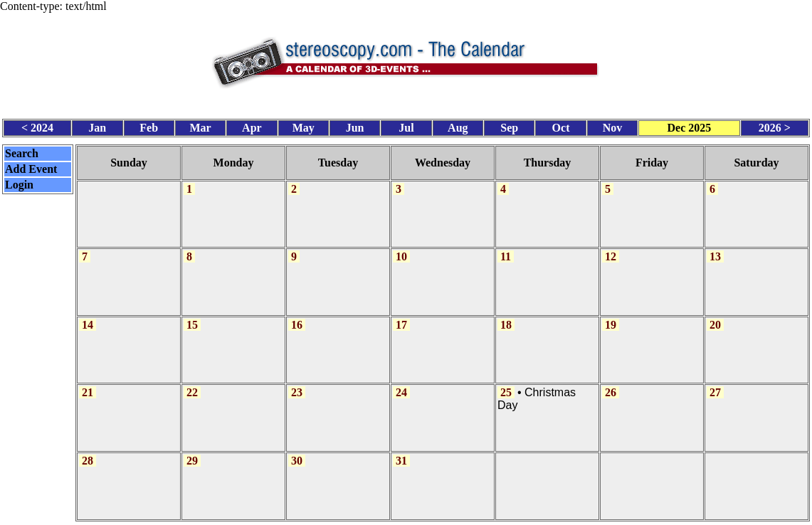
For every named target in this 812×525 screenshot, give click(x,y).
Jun (355, 125)
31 (401, 450)
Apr (252, 125)
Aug (458, 125)
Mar (200, 125)
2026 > (775, 125)
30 (297, 450)
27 (715, 384)
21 (88, 384)
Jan (97, 125)
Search (22, 150)
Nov (613, 125)
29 (192, 450)
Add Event (31, 166)
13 (715, 251)
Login (19, 182)
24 (401, 384)
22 (192, 384)
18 (506, 318)
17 (401, 318)
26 (611, 384)
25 (506, 384)
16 (297, 318)
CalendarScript (438, 517)
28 (88, 450)
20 (715, 318)
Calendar (366, 517)
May (304, 125)
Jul (406, 125)
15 (192, 318)
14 (88, 318)
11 (506, 251)
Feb (149, 125)
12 (611, 251)
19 (611, 318)
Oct (561, 125)
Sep (509, 125)
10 (401, 251)
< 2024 (37, 125)
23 (297, 384)
